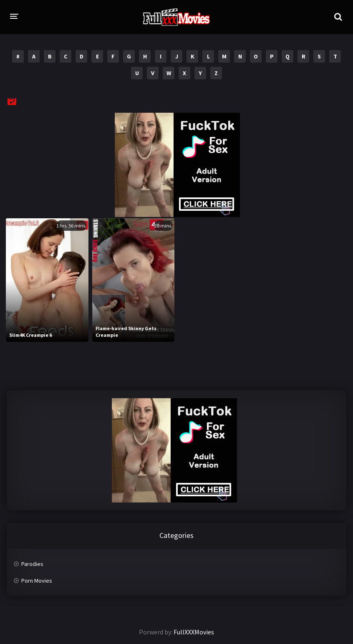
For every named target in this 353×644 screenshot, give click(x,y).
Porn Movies (37, 581)
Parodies (32, 564)
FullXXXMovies (194, 632)
